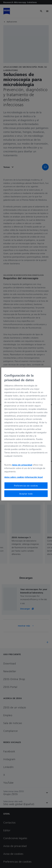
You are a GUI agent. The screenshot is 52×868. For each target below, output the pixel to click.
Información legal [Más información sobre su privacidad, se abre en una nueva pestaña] (34, 477)
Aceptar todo (26, 494)
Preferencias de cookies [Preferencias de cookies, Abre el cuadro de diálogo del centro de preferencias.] (26, 486)
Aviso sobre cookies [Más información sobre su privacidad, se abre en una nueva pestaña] (14, 477)
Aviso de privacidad (22, 465)
